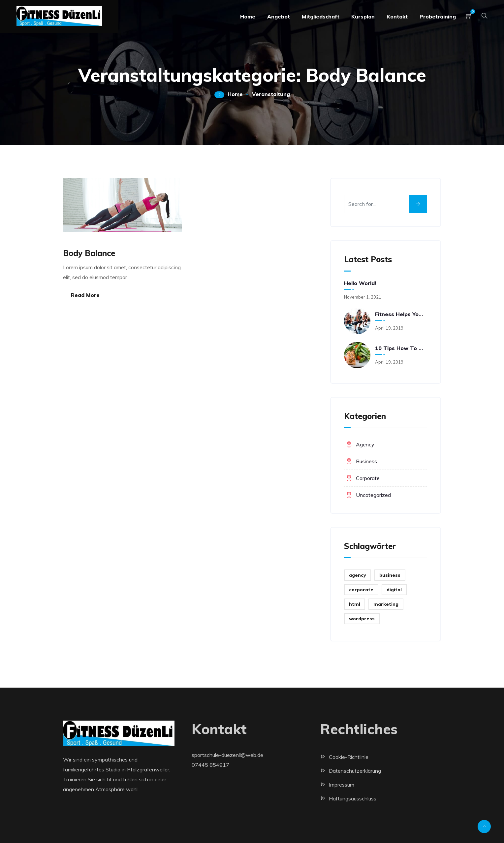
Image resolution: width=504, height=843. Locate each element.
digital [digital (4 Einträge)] (394, 590)
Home (248, 16)
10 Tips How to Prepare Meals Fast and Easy (400, 348)
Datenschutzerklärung (355, 771)
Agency (365, 444)
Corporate (368, 478)
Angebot (279, 16)
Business (366, 461)
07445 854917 (210, 765)
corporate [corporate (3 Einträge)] (361, 590)
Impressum (342, 785)
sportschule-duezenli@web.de (227, 755)
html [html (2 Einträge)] (355, 604)
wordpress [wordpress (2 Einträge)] (362, 619)
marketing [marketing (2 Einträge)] (386, 604)
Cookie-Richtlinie (349, 757)
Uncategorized (373, 495)
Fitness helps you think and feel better (400, 314)
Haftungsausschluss (353, 798)
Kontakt (397, 16)
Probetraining (438, 16)
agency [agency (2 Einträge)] (358, 575)
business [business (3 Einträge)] (390, 575)
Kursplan (363, 16)
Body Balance (89, 253)
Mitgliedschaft (321, 16)
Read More (85, 295)
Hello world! (360, 283)
